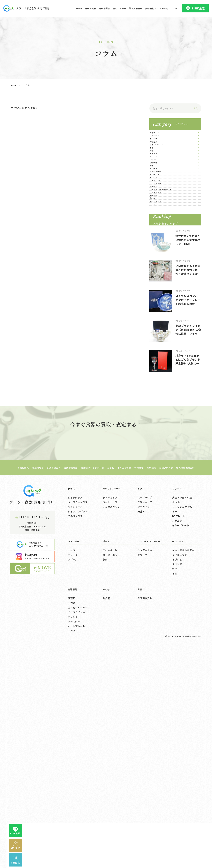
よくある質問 (126, 688)
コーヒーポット (111, 775)
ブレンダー (74, 837)
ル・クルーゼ (161, 267)
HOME (79, 8)
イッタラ (158, 156)
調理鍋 (72, 819)
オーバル (177, 732)
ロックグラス (75, 718)
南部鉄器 (158, 237)
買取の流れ (91, 8)
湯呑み (141, 732)
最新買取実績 (136, 8)
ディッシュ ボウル (182, 727)
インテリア (179, 762)
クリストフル (161, 338)
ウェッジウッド (162, 176)
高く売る (158, 257)
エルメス (158, 207)
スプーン (73, 780)
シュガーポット (146, 771)
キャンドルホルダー (183, 771)
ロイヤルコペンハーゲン (167, 328)
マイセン (158, 318)
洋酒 (140, 810)
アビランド (160, 136)
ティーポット (110, 771)
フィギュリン (180, 775)
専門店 (157, 358)
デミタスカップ (111, 727)
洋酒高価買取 (145, 819)
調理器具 (158, 166)
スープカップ (145, 718)
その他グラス (75, 737)
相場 (156, 187)
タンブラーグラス (78, 723)
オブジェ (177, 780)
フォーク (73, 775)
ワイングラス (75, 727)
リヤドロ (158, 227)
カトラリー (74, 762)
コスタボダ (160, 146)
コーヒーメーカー (78, 828)
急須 (105, 780)
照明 (175, 789)
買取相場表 (104, 8)
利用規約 (156, 688)
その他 (72, 851)
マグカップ (144, 727)
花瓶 (175, 794)
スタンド (177, 785)
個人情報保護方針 (194, 688)
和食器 (106, 819)
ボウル (176, 723)
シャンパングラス (78, 732)
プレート (177, 709)
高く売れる (160, 278)
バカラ (157, 379)
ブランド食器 (161, 308)
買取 (156, 197)
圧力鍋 (72, 823)
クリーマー (144, 775)
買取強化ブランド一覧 (157, 8)
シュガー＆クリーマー (151, 762)
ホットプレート (77, 847)
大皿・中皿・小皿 (182, 718)
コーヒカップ (110, 723)
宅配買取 (158, 348)
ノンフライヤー (77, 833)
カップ (141, 709)
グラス (72, 709)
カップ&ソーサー (113, 709)
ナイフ (72, 771)
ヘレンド (158, 217)
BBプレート (179, 737)
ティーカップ (110, 718)
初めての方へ (119, 8)
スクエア (177, 741)
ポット (107, 762)
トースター (74, 842)
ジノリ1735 (160, 298)
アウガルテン (161, 369)
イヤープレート (181, 746)
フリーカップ (145, 723)
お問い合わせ (173, 688)
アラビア (158, 288)
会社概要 (143, 688)
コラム (174, 8)
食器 (156, 247)
